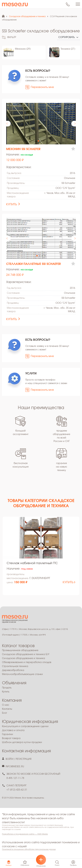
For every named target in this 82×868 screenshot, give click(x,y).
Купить (6, 692)
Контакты (7, 709)
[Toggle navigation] (78, 4)
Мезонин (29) (23, 49)
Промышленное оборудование (20, 650)
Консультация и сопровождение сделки (25, 726)
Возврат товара (11, 738)
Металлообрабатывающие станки (22, 674)
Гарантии (7, 734)
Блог (4, 713)
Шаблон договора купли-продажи (22, 742)
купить (12, 204)
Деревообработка (13, 670)
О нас (6, 705)
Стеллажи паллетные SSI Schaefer (33, 264)
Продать (7, 688)
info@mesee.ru (15, 767)
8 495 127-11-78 (15, 778)
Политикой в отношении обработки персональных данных (29, 849)
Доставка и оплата (13, 730)
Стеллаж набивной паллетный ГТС (32, 563)
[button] (75, 124)
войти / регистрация (19, 759)
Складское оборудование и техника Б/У (26, 654)
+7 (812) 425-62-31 (17, 790)
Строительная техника (15, 666)
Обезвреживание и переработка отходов (27, 662)
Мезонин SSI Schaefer (23, 149)
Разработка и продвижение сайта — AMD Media (25, 834)
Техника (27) (68, 49)
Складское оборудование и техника (23, 658)
